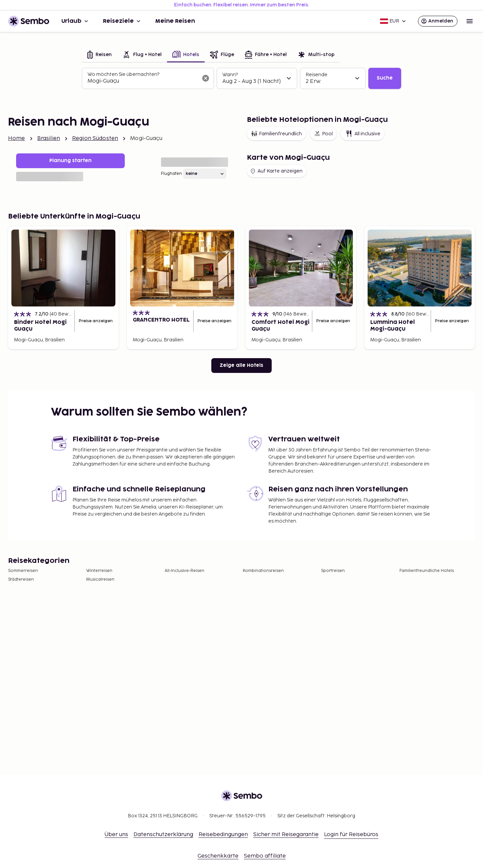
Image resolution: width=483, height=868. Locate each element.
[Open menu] (470, 21)
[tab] (99, 55)
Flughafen (171, 174)
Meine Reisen (175, 21)
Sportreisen (333, 571)
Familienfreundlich (276, 134)
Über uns (116, 835)
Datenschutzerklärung (163, 835)
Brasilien (49, 138)
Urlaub (75, 21)
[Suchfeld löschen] (206, 78)
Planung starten (70, 161)
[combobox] (143, 81)
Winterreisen (99, 571)
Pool (323, 134)
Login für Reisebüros (351, 835)
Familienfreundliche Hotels (427, 571)
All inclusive (363, 134)
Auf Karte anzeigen (276, 171)
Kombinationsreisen (263, 571)
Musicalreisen (100, 580)
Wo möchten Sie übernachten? (123, 74)
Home (17, 138)
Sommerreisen (23, 571)
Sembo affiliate (265, 856)
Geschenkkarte (218, 856)
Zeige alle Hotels (241, 365)
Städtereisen (21, 580)
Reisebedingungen (223, 835)
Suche (385, 78)
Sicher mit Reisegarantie (286, 835)
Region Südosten (95, 138)
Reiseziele (122, 21)
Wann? (230, 75)
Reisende (316, 75)
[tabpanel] (241, 79)
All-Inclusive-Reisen (184, 571)
